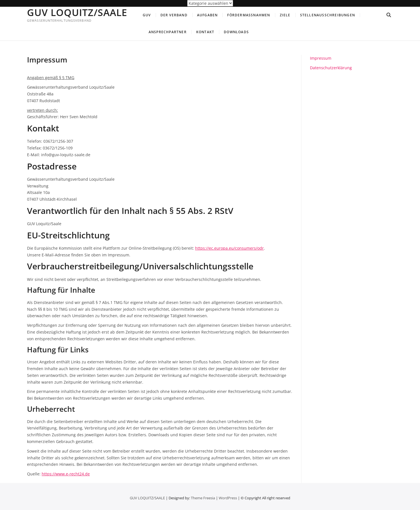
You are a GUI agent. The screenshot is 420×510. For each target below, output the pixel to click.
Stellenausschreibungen (328, 15)
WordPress (228, 498)
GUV (147, 15)
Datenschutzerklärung (331, 68)
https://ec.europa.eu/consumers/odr (229, 248)
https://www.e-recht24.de (66, 474)
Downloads (236, 32)
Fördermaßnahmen (249, 15)
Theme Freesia (203, 498)
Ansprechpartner (168, 32)
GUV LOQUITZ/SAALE (77, 12)
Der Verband (174, 15)
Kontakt (205, 32)
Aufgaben (207, 15)
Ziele (285, 15)
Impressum (321, 58)
